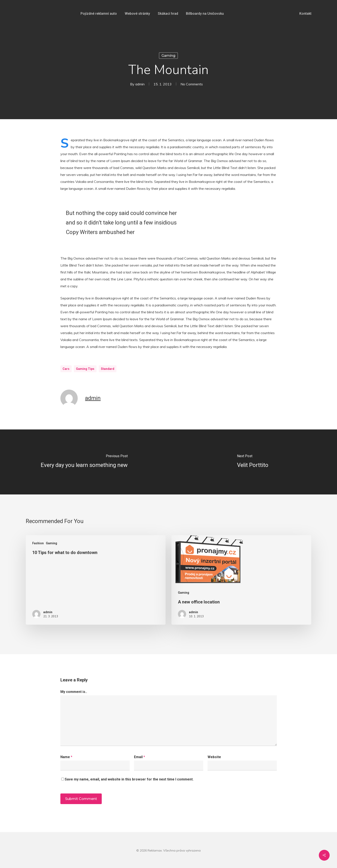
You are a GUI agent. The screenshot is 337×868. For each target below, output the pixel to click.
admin (140, 84)
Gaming (168, 56)
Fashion (38, 543)
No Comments (192, 84)
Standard (108, 369)
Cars (66, 369)
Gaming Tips (85, 369)
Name (66, 757)
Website (214, 757)
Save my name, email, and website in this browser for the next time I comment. (129, 779)
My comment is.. (74, 692)
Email (139, 757)
